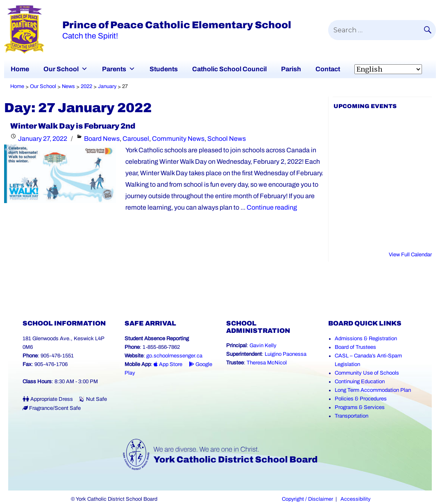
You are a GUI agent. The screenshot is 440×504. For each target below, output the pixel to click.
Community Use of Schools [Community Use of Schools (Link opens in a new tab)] (367, 373)
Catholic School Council (229, 69)
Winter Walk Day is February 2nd (73, 126)
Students (164, 69)
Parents (114, 69)
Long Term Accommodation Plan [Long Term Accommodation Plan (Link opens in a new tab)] (373, 390)
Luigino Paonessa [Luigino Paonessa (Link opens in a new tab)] (286, 354)
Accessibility (355, 499)
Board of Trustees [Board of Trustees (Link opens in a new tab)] (355, 347)
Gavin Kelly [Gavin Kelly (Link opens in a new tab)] (263, 346)
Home (20, 69)
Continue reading (272, 207)
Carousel (136, 139)
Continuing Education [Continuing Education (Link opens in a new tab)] (360, 382)
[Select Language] (388, 69)
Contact (328, 69)
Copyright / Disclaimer (307, 499)
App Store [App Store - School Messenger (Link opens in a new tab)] (168, 364)
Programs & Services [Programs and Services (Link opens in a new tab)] (360, 407)
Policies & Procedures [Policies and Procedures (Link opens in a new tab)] (361, 399)
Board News (102, 139)
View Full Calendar (410, 255)
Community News (178, 139)
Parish (291, 69)
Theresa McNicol (267, 363)
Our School (61, 69)
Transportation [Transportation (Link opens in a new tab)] (352, 416)
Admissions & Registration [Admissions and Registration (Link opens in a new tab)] (366, 339)
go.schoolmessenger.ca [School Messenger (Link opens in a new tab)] (174, 356)
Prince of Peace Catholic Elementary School (177, 25)
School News (227, 139)
